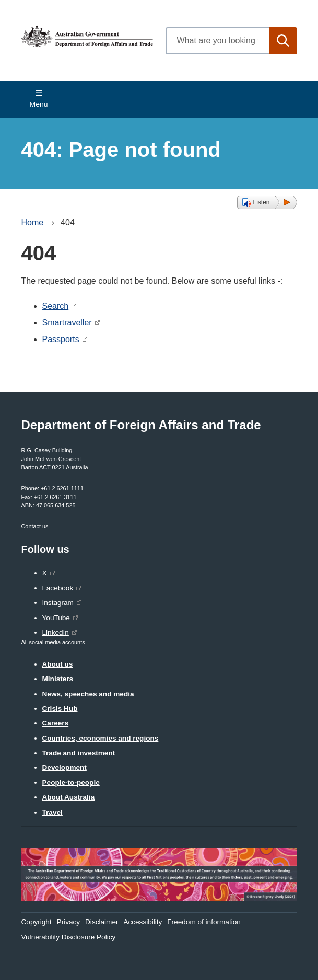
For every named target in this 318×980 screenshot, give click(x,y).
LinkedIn (56, 632)
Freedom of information (204, 922)
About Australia (69, 797)
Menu (39, 104)
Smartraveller (67, 323)
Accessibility (143, 922)
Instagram (58, 603)
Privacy (69, 922)
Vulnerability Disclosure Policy (69, 937)
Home (33, 222)
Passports (61, 339)
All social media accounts (53, 642)
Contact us (35, 526)
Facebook (58, 588)
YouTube (56, 618)
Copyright (37, 922)
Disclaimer (102, 922)
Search (56, 306)
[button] (267, 202)
